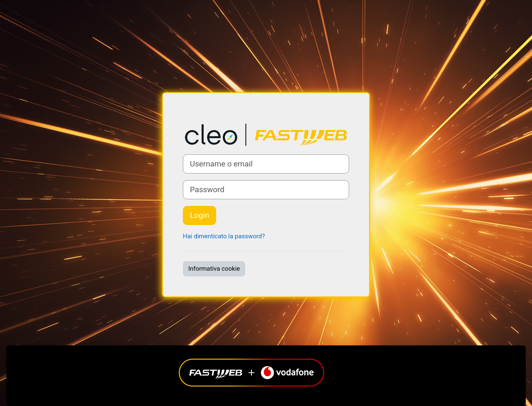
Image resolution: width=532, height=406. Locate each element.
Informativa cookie (214, 269)
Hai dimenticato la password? (224, 236)
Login (199, 215)
